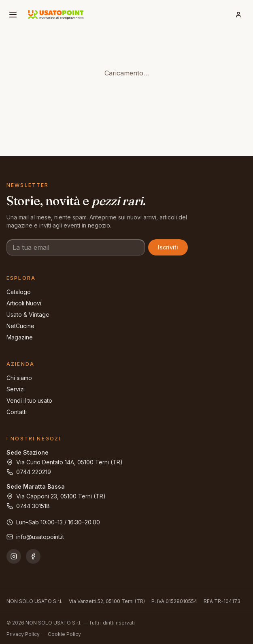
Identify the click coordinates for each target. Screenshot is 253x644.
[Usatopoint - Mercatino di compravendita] (56, 15)
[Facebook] (33, 556)
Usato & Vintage (28, 314)
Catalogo (19, 292)
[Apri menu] (13, 15)
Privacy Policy (23, 634)
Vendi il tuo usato (29, 400)
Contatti (17, 412)
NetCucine (20, 326)
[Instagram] (14, 556)
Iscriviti (168, 247)
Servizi (16, 389)
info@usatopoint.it (35, 537)
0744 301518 (28, 506)
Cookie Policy (64, 634)
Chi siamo (19, 378)
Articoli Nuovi (24, 303)
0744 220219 (29, 472)
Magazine (20, 337)
